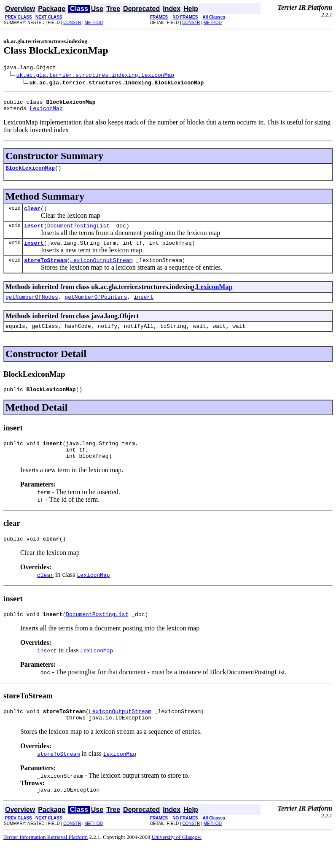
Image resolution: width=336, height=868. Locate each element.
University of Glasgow (176, 861)
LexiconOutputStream (101, 270)
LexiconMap (46, 112)
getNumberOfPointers (96, 308)
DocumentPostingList (78, 233)
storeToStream (45, 270)
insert (34, 233)
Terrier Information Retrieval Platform (46, 861)
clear (32, 214)
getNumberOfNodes (32, 308)
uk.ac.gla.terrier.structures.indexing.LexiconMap (95, 76)
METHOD (94, 23)
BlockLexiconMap (30, 173)
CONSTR (72, 23)
